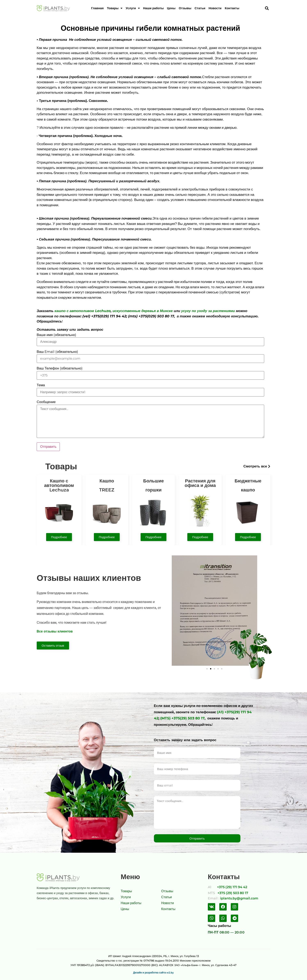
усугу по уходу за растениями (208, 311)
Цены (171, 8)
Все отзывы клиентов (55, 631)
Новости (215, 8)
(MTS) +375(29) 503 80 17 (182, 718)
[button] (257, 466)
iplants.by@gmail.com (239, 898)
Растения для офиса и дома (200, 483)
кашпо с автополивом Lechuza (83, 311)
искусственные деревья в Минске (143, 311)
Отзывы (185, 8)
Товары (115, 8)
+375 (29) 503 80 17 (233, 893)
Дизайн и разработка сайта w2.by (154, 973)
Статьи (200, 8)
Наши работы (153, 8)
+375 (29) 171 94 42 (232, 887)
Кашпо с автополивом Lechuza (59, 485)
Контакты (232, 8)
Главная (97, 8)
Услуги (133, 8)
